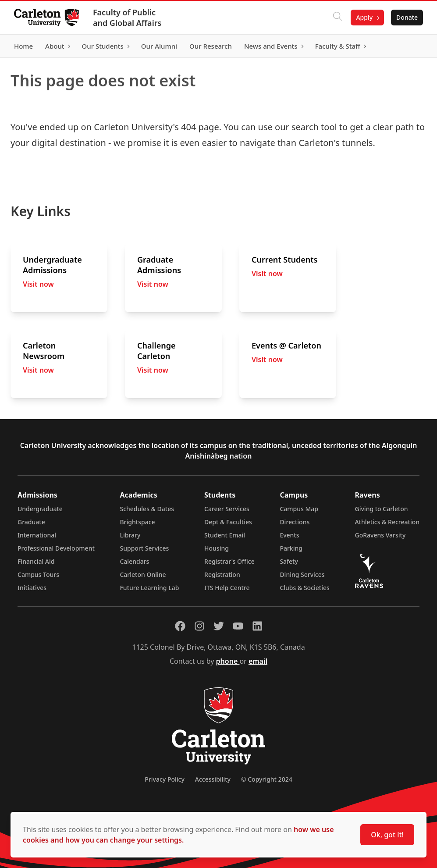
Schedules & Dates (147, 509)
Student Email (225, 535)
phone (228, 661)
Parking (291, 548)
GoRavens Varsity (380, 535)
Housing (217, 548)
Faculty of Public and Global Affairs (127, 18)
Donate (407, 17)
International (37, 535)
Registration (222, 575)
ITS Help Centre (227, 588)
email (258, 661)
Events (289, 535)
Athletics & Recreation (387, 522)
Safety (289, 561)
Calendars (134, 561)
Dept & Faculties (228, 522)
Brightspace (137, 522)
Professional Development (56, 548)
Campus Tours (38, 575)
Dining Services (302, 575)
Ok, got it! (387, 835)
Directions (295, 522)
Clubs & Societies (304, 588)
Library (130, 535)
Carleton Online (143, 575)
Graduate (31, 522)
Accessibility (213, 779)
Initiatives (32, 588)
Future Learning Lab (149, 588)
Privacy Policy (164, 779)
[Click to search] (338, 18)
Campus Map (299, 509)
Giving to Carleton (382, 509)
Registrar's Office (229, 561)
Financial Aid (36, 561)
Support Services (144, 548)
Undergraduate (40, 509)
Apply (364, 17)
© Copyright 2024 (267, 779)
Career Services (227, 509)
